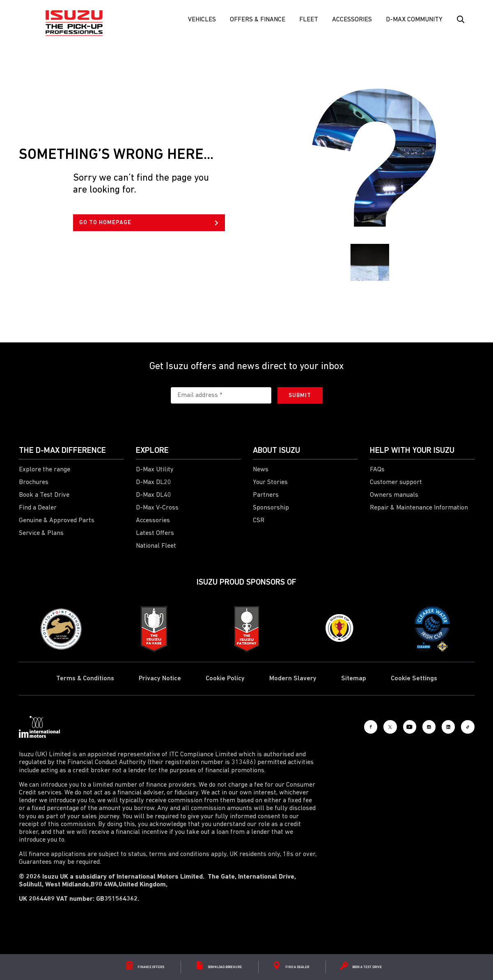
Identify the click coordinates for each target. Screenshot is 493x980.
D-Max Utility (155, 470)
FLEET (309, 20)
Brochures (34, 482)
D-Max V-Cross (157, 508)
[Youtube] (384, 727)
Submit (300, 396)
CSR (259, 521)
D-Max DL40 (154, 495)
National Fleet (156, 546)
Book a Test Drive (44, 495)
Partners (266, 495)
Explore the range (45, 470)
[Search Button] (460, 20)
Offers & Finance (258, 20)
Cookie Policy (225, 679)
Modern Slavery (293, 679)
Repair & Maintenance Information (419, 508)
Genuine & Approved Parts (57, 521)
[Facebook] (331, 727)
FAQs (377, 470)
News (261, 470)
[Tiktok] (464, 727)
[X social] (358, 727)
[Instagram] (411, 727)
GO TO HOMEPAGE (149, 223)
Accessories (352, 20)
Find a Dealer (38, 508)
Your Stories (270, 482)
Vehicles (202, 20)
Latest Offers (155, 533)
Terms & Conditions (85, 679)
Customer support (396, 482)
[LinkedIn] (438, 727)
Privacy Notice (160, 679)
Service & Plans (41, 533)
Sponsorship (271, 508)
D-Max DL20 (154, 482)
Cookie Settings (414, 679)
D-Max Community (414, 20)
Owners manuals (394, 495)
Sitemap (354, 679)
